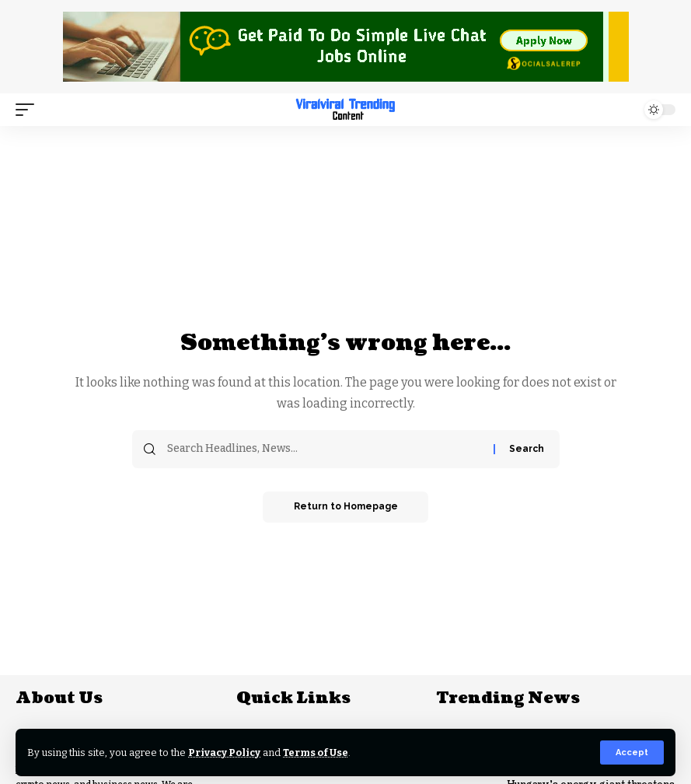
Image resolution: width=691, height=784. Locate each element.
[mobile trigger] (29, 110)
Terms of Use (318, 752)
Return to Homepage (346, 507)
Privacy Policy (225, 752)
